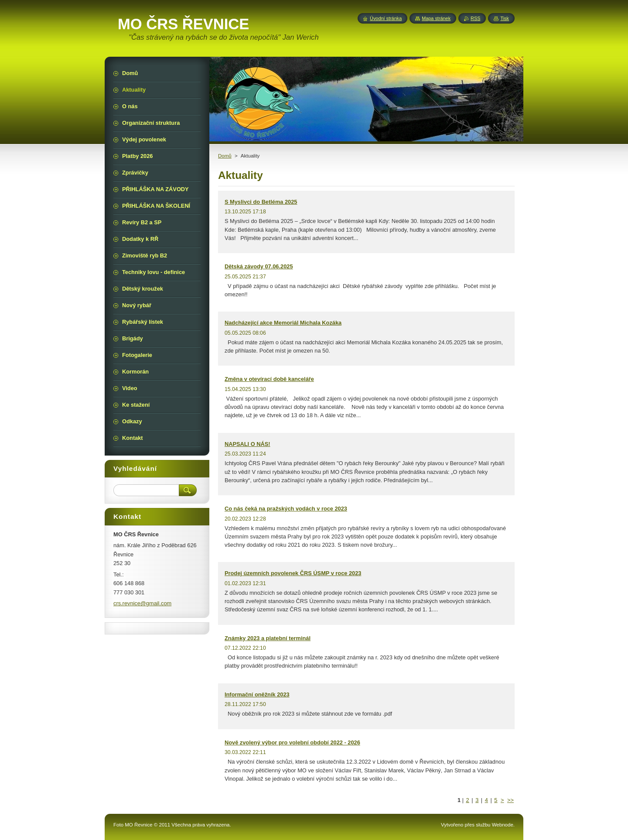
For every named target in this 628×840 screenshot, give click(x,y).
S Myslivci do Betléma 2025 (261, 202)
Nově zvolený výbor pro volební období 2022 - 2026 (292, 742)
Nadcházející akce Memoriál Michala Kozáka (283, 323)
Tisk (505, 18)
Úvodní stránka (386, 18)
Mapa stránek (436, 18)
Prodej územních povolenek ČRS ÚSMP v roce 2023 (293, 573)
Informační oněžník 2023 (257, 694)
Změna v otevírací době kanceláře (269, 379)
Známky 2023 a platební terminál (268, 638)
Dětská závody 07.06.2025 (259, 266)
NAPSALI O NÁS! (247, 444)
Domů (225, 156)
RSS (475, 18)
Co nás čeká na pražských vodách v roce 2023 (286, 509)
